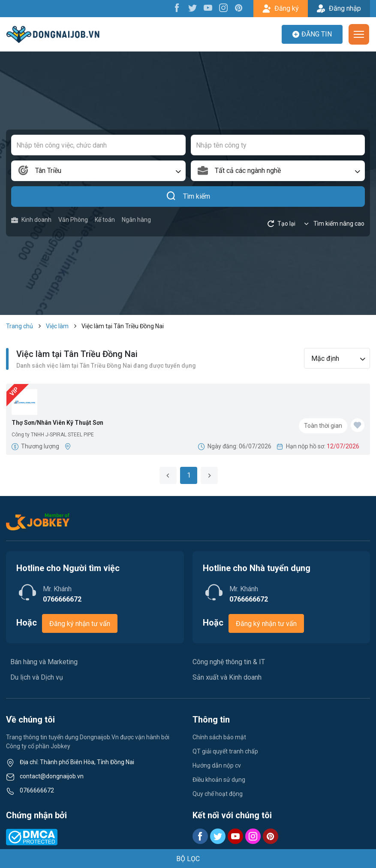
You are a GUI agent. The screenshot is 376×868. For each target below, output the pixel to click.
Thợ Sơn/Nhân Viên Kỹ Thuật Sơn (57, 423)
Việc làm (57, 326)
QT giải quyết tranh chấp (225, 751)
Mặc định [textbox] (325, 358)
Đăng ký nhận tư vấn (80, 624)
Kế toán (105, 220)
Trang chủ (20, 326)
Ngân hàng (136, 220)
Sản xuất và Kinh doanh (227, 677)
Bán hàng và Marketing (44, 662)
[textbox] (278, 171)
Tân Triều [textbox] (48, 171)
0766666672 (37, 790)
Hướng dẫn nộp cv (217, 765)
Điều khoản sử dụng (219, 780)
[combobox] (98, 171)
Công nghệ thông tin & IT (229, 662)
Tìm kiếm (188, 197)
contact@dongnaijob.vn (52, 776)
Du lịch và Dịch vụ (37, 677)
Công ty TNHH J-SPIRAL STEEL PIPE (53, 435)
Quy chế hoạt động (218, 794)
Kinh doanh (31, 220)
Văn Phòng (73, 220)
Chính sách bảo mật (219, 737)
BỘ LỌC (188, 859)
